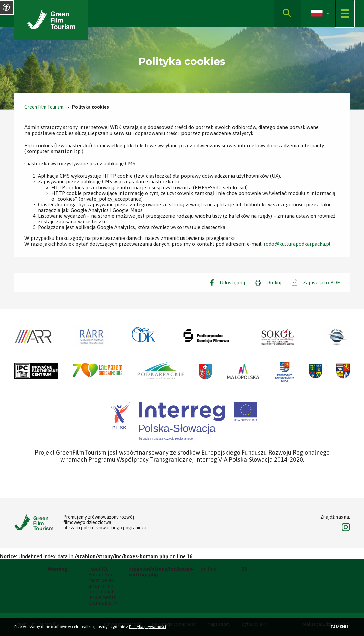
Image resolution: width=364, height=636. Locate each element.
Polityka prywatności (148, 627)
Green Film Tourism (44, 107)
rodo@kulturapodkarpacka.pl (297, 244)
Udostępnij (232, 283)
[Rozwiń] (328, 13)
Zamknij (339, 627)
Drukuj (274, 283)
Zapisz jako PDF (321, 283)
